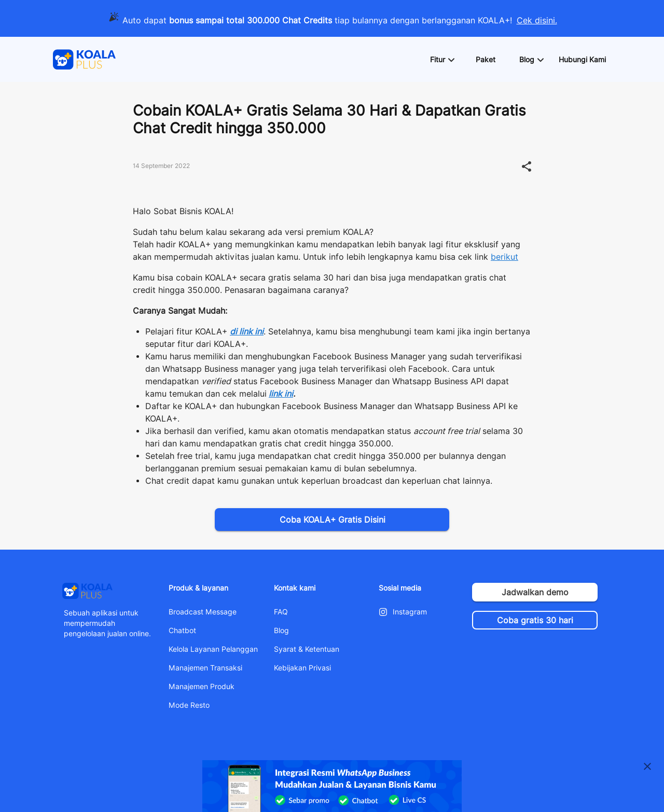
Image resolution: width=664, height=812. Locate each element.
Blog (281, 631)
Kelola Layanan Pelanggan (213, 649)
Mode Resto (189, 705)
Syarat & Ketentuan (307, 649)
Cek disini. (537, 20)
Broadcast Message (203, 612)
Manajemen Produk (202, 687)
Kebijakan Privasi (302, 668)
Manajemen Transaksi (205, 668)
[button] (442, 60)
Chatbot (182, 631)
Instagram (410, 612)
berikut (504, 257)
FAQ (281, 612)
